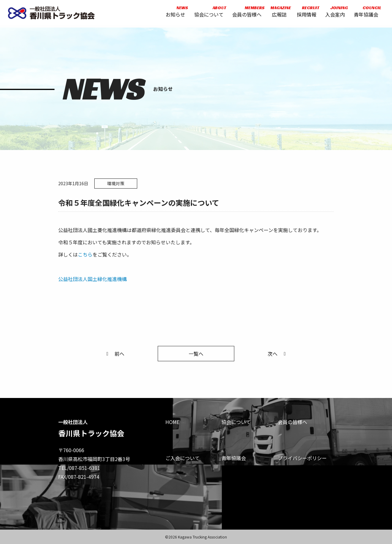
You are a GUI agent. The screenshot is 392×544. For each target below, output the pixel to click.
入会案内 (334, 13)
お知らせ (174, 13)
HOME (172, 422)
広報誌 (278, 13)
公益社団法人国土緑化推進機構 (92, 279)
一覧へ (196, 354)
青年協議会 (365, 13)
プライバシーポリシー (302, 458)
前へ (114, 354)
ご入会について (183, 458)
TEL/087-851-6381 (79, 468)
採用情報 (306, 13)
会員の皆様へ (246, 13)
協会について (208, 13)
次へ (278, 354)
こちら (85, 254)
